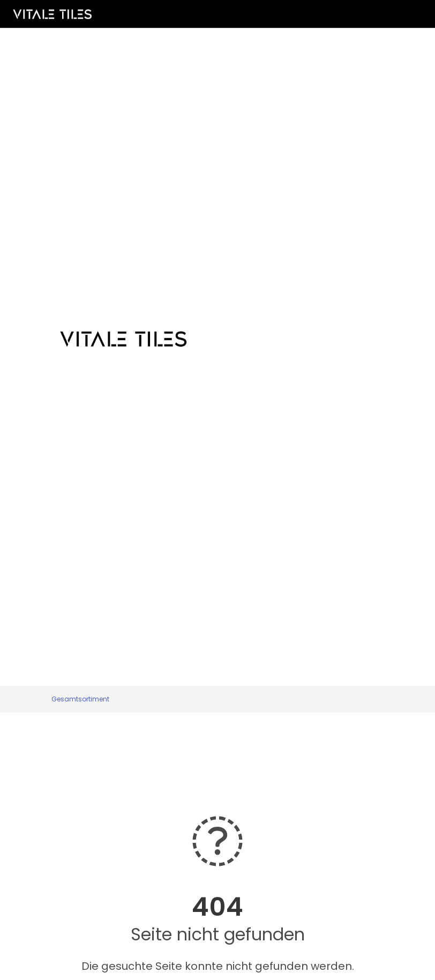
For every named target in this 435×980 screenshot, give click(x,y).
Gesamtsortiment (80, 699)
